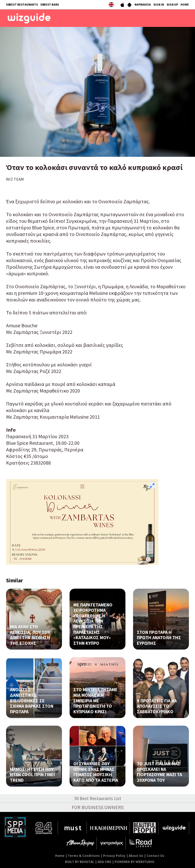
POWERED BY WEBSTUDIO (134, 862)
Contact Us (155, 856)
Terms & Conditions (84, 856)
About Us (136, 856)
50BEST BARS (50, 4)
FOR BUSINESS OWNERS (98, 807)
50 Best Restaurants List (98, 798)
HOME (185, 4)
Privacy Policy (114, 856)
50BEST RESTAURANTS (22, 4)
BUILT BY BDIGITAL (80, 862)
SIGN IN (159, 4)
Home (60, 856)
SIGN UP (172, 4)
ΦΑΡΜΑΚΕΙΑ (143, 4)
